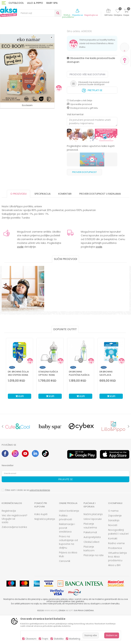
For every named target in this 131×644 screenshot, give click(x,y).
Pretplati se (92, 118)
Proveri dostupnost (84, 200)
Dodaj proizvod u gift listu (82, 136)
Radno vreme (116, 571)
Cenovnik (65, 589)
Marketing (75, 639)
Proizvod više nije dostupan (87, 103)
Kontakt (113, 567)
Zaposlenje (115, 544)
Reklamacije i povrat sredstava (67, 556)
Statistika (59, 639)
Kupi (20, 424)
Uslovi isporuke (93, 547)
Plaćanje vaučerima (90, 554)
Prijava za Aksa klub (68, 583)
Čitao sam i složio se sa (27, 518)
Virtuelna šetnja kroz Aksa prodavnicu (117, 585)
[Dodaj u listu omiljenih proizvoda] (20, 389)
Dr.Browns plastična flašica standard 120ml (79, 403)
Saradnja (114, 549)
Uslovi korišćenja (69, 539)
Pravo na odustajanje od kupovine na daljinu (68, 570)
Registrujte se (91, 15)
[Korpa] (126, 13)
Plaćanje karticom (89, 577)
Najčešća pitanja (45, 547)
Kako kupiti (41, 542)
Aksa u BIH (114, 593)
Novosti (113, 553)
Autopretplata (92, 565)
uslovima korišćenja (40, 518)
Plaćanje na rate (94, 583)
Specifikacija (42, 222)
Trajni (45, 639)
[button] (40, 13)
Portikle (74, 35)
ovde (20, 275)
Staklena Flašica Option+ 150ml (48, 402)
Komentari (65, 222)
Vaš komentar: (75, 143)
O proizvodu (19, 222)
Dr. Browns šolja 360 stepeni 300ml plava (18, 403)
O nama (113, 539)
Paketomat (90, 561)
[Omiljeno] (118, 11)
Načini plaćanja (93, 542)
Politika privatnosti (65, 546)
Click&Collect (92, 570)
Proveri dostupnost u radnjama (100, 222)
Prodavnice (115, 576)
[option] (92, 163)
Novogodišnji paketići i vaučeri (118, 560)
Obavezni (31, 639)
